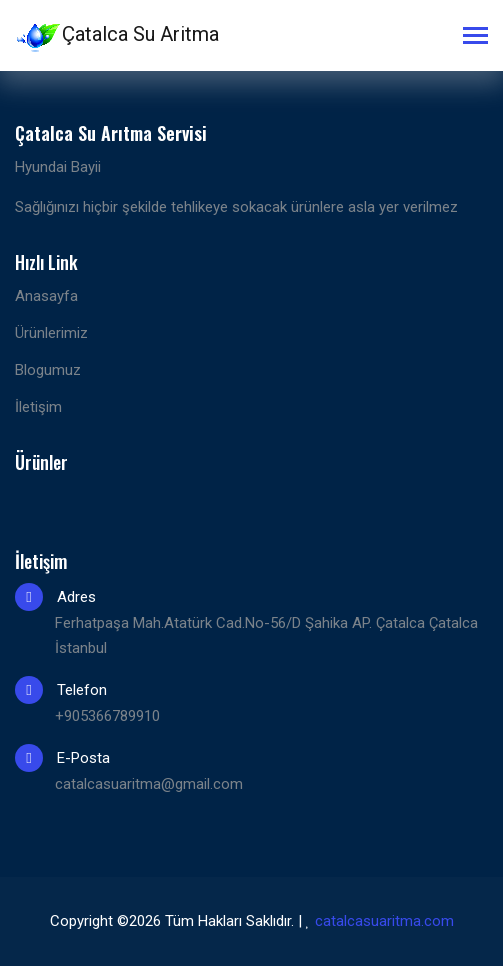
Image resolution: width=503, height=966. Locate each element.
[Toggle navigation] (475, 37)
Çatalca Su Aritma (117, 36)
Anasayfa (46, 296)
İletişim (38, 407)
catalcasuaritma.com (384, 921)
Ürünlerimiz (51, 333)
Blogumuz (48, 370)
